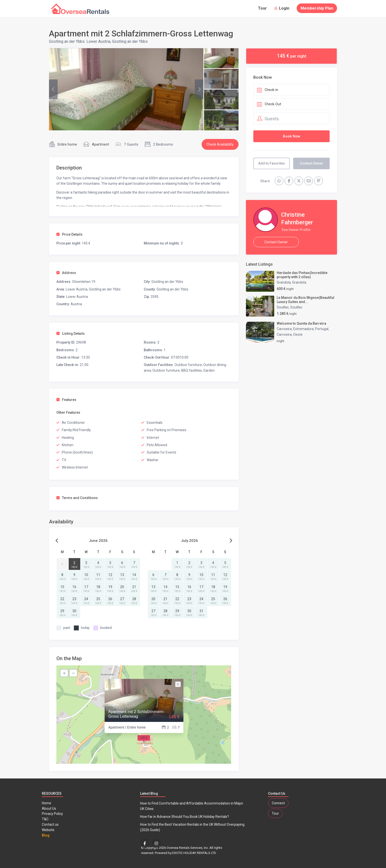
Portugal (322, 329)
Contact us (50, 824)
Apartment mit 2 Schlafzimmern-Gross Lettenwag (137, 714)
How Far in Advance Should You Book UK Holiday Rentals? (185, 817)
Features (66, 400)
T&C (45, 819)
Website (48, 830)
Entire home (67, 144)
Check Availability (220, 144)
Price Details (69, 234)
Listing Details (71, 334)
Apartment (100, 144)
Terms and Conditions (77, 498)
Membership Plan (317, 8)
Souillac (283, 307)
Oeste (298, 335)
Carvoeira (284, 329)
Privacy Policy (52, 814)
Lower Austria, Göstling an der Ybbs (117, 41)
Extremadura (303, 329)
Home (47, 803)
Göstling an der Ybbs (67, 41)
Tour (262, 8)
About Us (49, 808)
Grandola (284, 282)
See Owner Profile (296, 230)
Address (66, 273)
